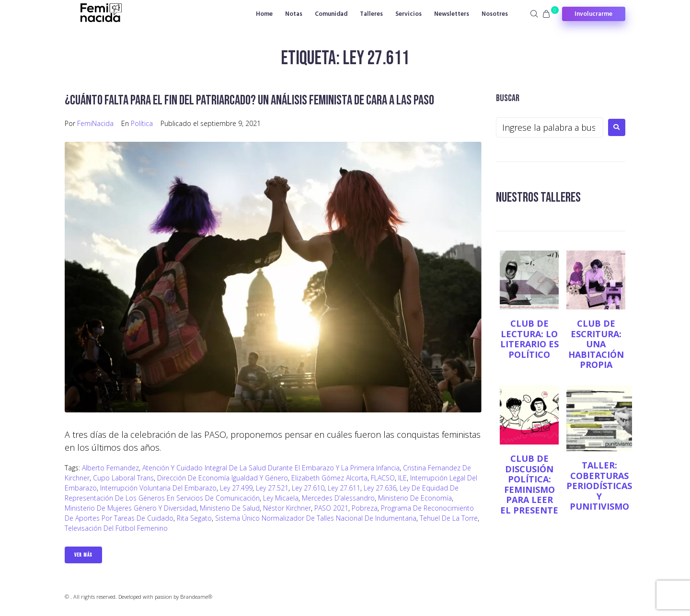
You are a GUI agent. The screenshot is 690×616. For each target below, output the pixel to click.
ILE (402, 478)
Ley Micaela (281, 498)
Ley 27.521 (272, 488)
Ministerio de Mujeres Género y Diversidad (131, 508)
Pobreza (365, 508)
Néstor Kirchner (287, 508)
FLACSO (383, 478)
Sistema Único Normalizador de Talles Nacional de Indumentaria (316, 518)
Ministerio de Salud (230, 508)
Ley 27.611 (344, 488)
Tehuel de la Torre (449, 518)
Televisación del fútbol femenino (116, 528)
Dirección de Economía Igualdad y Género (223, 478)
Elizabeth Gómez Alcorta (329, 478)
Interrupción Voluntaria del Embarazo (158, 488)
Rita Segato (194, 518)
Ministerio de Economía (415, 498)
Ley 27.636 (380, 488)
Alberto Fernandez (110, 468)
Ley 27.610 (308, 488)
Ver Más (83, 555)
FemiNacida (95, 123)
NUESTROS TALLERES (538, 198)
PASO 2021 (331, 508)
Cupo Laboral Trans (123, 478)
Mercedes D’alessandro (338, 498)
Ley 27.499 (236, 488)
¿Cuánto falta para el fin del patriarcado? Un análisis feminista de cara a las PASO (249, 100)
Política (142, 123)
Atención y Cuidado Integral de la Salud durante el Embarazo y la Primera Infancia (271, 468)
